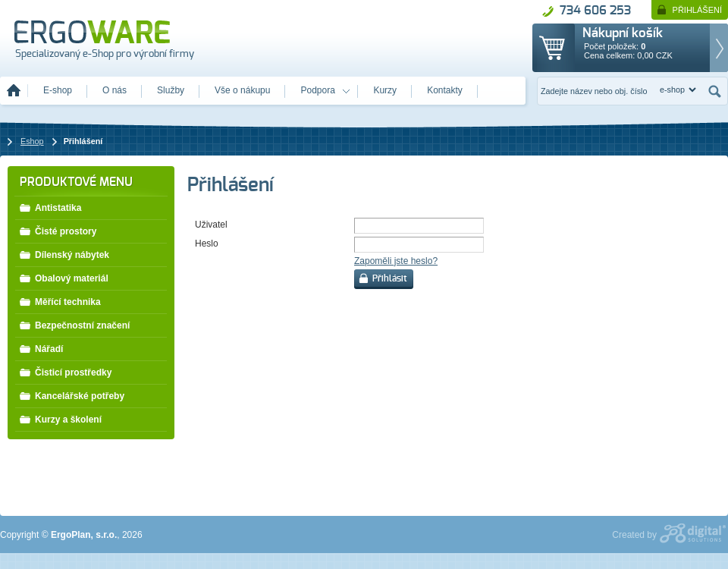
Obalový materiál (64, 278)
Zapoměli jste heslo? (396, 261)
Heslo (207, 244)
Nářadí (41, 348)
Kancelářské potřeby (72, 395)
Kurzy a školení (60, 419)
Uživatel (211, 225)
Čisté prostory (58, 231)
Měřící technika (60, 301)
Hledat (715, 91)
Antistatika (50, 207)
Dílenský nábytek (64, 254)
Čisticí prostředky (65, 372)
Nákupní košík (623, 33)
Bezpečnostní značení (74, 325)
